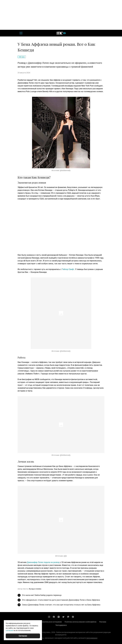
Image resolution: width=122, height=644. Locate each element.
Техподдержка (61, 625)
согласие (9, 630)
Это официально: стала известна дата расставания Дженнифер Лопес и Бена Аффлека (61, 600)
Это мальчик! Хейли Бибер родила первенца (42, 595)
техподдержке (92, 638)
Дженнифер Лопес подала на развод (43, 562)
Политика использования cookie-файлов (80, 622)
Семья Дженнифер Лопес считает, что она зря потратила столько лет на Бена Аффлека (61, 605)
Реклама (103, 622)
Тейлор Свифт (68, 269)
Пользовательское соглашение (50, 622)
